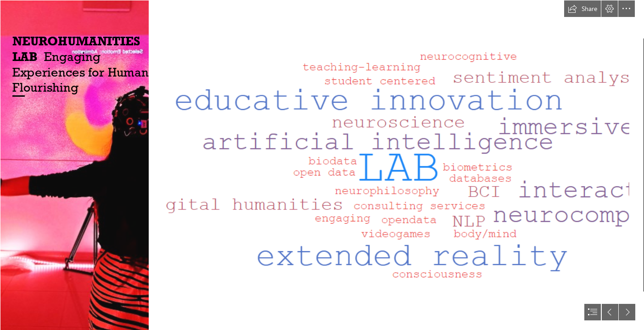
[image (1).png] (74, 165)
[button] (582, 9)
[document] (322, 165)
